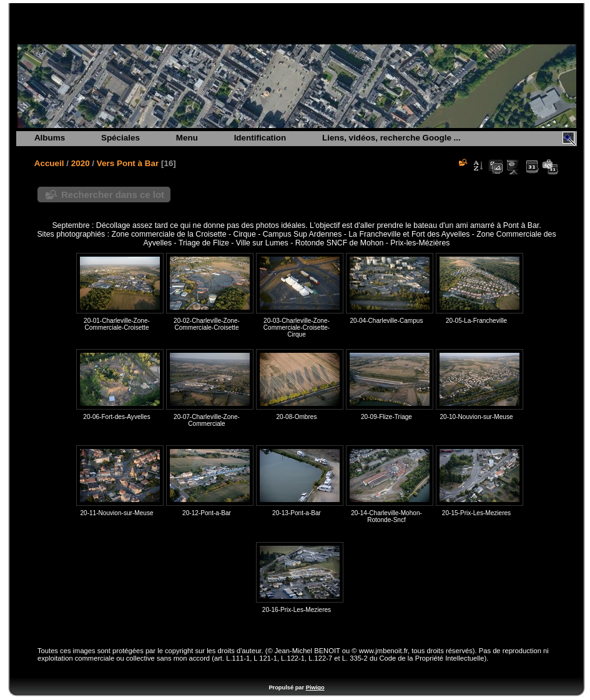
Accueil (49, 163)
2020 (81, 163)
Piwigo (315, 688)
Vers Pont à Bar (128, 163)
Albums (50, 138)
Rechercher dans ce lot (113, 195)
